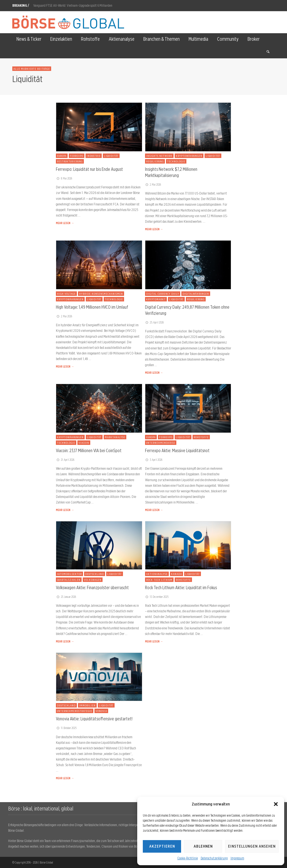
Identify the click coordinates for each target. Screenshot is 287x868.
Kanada (176, 574)
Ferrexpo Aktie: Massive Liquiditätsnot (177, 450)
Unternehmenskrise (161, 443)
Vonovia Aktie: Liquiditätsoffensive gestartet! (94, 719)
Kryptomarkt (156, 299)
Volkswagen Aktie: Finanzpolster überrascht (92, 588)
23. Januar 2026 (66, 597)
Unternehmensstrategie (75, 711)
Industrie (94, 156)
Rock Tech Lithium (159, 580)
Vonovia (101, 711)
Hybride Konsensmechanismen (101, 294)
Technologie (176, 161)
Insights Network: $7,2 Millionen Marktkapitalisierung (171, 172)
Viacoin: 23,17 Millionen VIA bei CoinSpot (89, 450)
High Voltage (66, 294)
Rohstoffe (201, 437)
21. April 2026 (65, 460)
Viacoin (84, 443)
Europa (62, 156)
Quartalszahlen (69, 580)
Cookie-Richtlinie (188, 858)
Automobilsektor (69, 574)
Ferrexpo (77, 156)
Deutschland (95, 574)
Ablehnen (203, 846)
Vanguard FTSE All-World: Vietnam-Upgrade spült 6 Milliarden (73, 5)
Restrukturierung (70, 161)
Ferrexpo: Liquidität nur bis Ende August (89, 169)
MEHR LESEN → (65, 223)
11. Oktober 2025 (66, 728)
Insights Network (159, 156)
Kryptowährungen (189, 156)
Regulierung (155, 161)
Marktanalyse (115, 437)
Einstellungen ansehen (252, 846)
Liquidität (111, 156)
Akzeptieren (162, 846)
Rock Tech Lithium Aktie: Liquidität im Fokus (181, 588)
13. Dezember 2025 (157, 597)
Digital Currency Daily (163, 294)
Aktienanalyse (157, 574)
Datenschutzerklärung (214, 858)
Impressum (237, 858)
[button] (276, 804)
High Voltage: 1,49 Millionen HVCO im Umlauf (92, 307)
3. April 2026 (154, 460)
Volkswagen (93, 580)
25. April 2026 (155, 322)
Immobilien (87, 705)
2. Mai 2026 (153, 184)
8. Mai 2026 (64, 178)
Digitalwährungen (196, 294)
